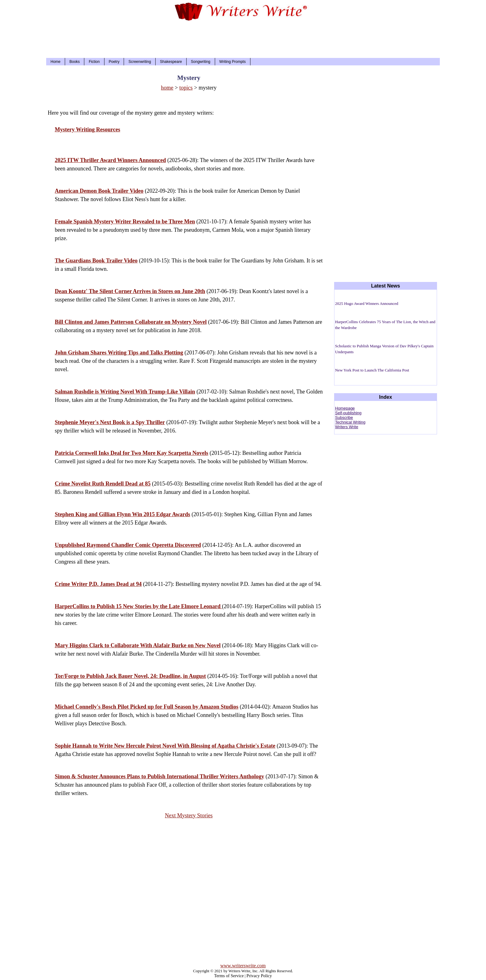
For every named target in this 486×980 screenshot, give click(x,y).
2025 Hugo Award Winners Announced (367, 303)
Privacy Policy (259, 976)
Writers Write (347, 427)
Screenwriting (140, 62)
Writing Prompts (233, 62)
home (167, 88)
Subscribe (344, 417)
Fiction (94, 62)
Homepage (345, 408)
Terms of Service (229, 976)
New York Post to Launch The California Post (372, 370)
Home (55, 62)
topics (186, 88)
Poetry (114, 62)
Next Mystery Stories (189, 815)
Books (75, 62)
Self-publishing (348, 413)
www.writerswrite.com (243, 966)
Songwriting (201, 62)
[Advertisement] (243, 38)
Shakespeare (171, 62)
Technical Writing (350, 422)
